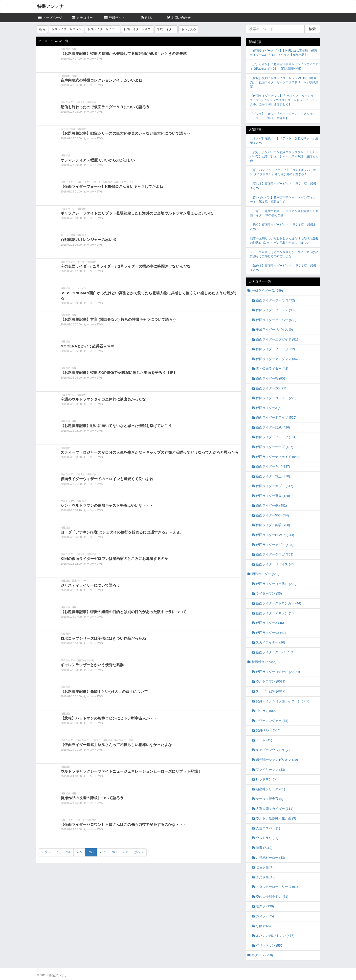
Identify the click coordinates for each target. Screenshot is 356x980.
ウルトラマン (68, 209)
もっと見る (189, 29)
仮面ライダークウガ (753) (275, 554)
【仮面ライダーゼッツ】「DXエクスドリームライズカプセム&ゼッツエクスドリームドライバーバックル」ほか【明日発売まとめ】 (284, 100)
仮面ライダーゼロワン (67, 29)
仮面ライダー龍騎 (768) (273, 525)
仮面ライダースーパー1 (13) (276, 652)
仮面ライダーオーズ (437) (275, 447)
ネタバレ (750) (262, 955)
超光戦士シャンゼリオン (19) (277, 760)
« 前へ (46, 852)
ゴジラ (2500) (266, 711)
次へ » (139, 852)
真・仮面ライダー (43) (272, 369)
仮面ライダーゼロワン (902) (276, 310)
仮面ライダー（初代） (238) (276, 584)
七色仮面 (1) (265, 867)
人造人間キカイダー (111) (275, 809)
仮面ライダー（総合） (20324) (278, 672)
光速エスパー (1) (268, 828)
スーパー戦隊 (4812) (271, 691)
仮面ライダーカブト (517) (275, 486)
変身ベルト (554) (268, 730)
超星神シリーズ (80, 581)
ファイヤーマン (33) (270, 770)
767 (102, 852)
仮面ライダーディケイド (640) (278, 457)
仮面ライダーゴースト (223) (276, 398)
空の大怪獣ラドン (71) (272, 897)
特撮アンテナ (50, 6)
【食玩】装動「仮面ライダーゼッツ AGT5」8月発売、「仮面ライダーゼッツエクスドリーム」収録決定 (284, 82)
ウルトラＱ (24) (267, 838)
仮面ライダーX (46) (270, 623)
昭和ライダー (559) (266, 574)
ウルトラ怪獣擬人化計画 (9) (276, 818)
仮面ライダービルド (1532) (275, 349)
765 (79, 852)
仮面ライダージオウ (137, 29)
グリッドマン (79, 288)
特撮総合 (66, 49)
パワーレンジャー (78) (272, 721)
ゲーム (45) (264, 740)
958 (126, 852)
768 (114, 852)
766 (91, 852)
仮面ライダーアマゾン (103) (276, 613)
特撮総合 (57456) (264, 662)
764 (68, 852)
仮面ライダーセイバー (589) (276, 320)
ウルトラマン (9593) (271, 681)
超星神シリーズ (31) (270, 789)
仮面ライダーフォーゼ (126, 182)
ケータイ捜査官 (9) (270, 799)
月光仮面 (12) (266, 877)
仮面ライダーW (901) (271, 378)
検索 (312, 29)
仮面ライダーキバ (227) (273, 466)
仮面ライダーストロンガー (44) (278, 603)
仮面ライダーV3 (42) (271, 633)
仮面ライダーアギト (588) (275, 545)
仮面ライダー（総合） (73, 102)
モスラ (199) (265, 906)
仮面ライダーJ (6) (269, 408)
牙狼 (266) (263, 926)
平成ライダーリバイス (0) (274, 330)
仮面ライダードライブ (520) (276, 417)
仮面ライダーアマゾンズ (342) (278, 359)
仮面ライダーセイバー (103, 29)
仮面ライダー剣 (85, 660)
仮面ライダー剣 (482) (271, 505)
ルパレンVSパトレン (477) (275, 936)
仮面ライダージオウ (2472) (275, 300)
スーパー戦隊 (68, 129)
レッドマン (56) (267, 779)
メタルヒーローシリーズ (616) (278, 887)
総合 (42, 29)
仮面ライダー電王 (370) (273, 476)
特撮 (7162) (264, 848)
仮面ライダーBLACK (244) (275, 535)
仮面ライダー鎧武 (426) (273, 427)
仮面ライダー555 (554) (272, 515)
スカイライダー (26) (270, 642)
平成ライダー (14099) (267, 290)
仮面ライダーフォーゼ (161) (276, 437)
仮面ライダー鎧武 (124, 740)
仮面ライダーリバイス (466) (276, 564)
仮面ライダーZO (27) (271, 388)
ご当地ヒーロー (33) (270, 858)
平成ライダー (166, 29)
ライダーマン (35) (269, 593)
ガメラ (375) (265, 916)
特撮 (74, 49)
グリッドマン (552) (270, 946)
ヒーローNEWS (93, 59)
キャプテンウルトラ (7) (273, 750)
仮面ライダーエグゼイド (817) (278, 339)
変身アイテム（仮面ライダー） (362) (283, 701)
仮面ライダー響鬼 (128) (273, 496)
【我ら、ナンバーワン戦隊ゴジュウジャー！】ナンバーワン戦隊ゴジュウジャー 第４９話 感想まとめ (284, 156)
